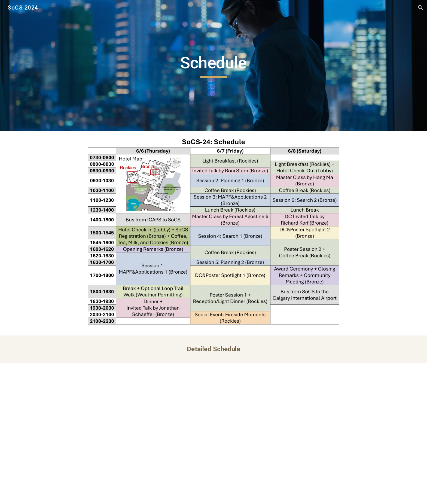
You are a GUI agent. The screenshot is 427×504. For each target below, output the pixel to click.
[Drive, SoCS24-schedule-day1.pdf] (106, 434)
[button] (420, 8)
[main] (213, 65)
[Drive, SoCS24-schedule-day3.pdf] (321, 434)
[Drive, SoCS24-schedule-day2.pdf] (213, 434)
